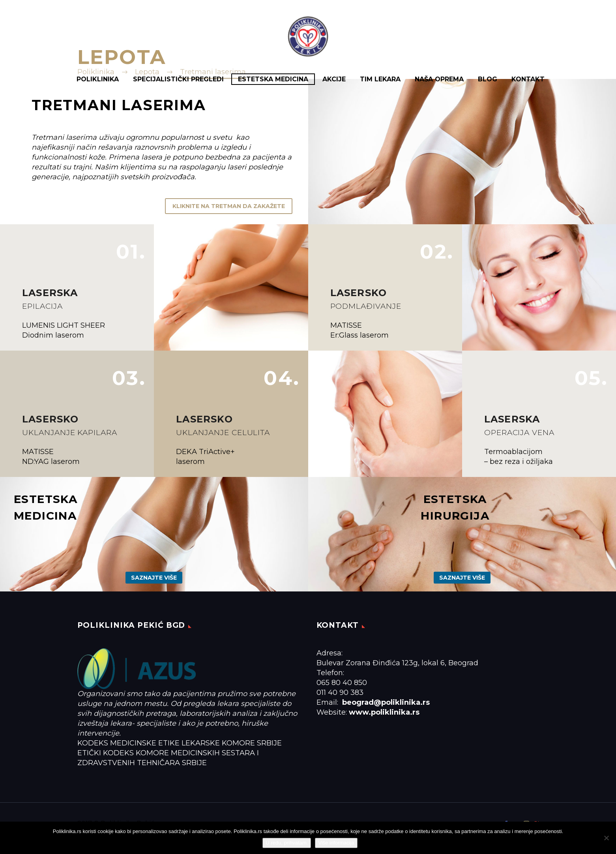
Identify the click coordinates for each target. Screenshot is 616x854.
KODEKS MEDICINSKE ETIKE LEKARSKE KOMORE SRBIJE (180, 743)
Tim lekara (380, 79)
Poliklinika (98, 79)
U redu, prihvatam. (287, 843)
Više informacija (336, 843)
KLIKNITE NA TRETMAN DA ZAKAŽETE (229, 206)
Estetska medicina (273, 79)
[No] (606, 838)
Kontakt (528, 79)
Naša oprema (439, 79)
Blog (488, 79)
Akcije (334, 79)
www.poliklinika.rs (384, 712)
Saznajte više (154, 578)
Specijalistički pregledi (178, 79)
